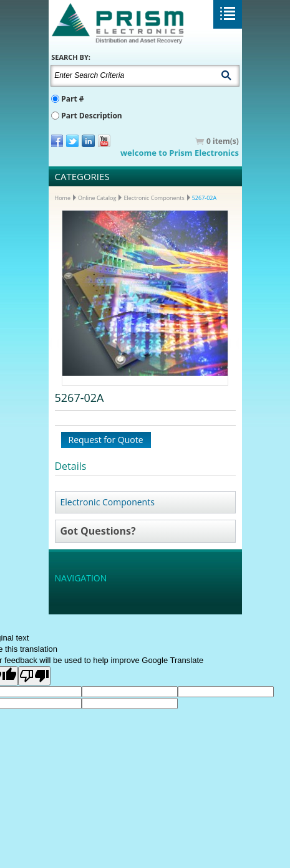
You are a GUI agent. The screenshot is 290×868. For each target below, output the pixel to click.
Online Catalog (97, 198)
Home (63, 198)
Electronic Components (154, 198)
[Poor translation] (34, 676)
